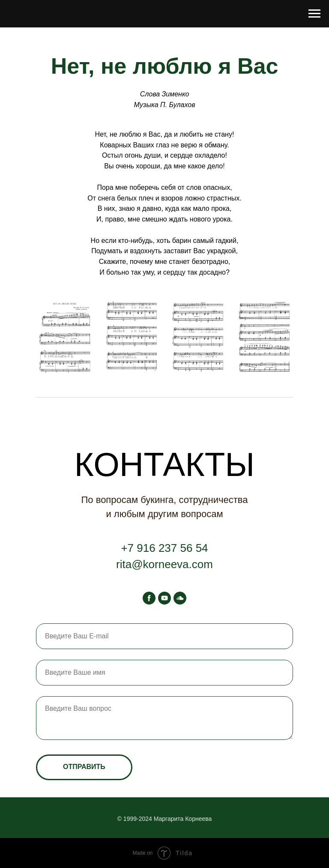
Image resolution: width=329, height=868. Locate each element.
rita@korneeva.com (164, 564)
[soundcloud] (180, 598)
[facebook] (149, 598)
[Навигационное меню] (314, 14)
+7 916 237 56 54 (164, 548)
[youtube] (164, 598)
